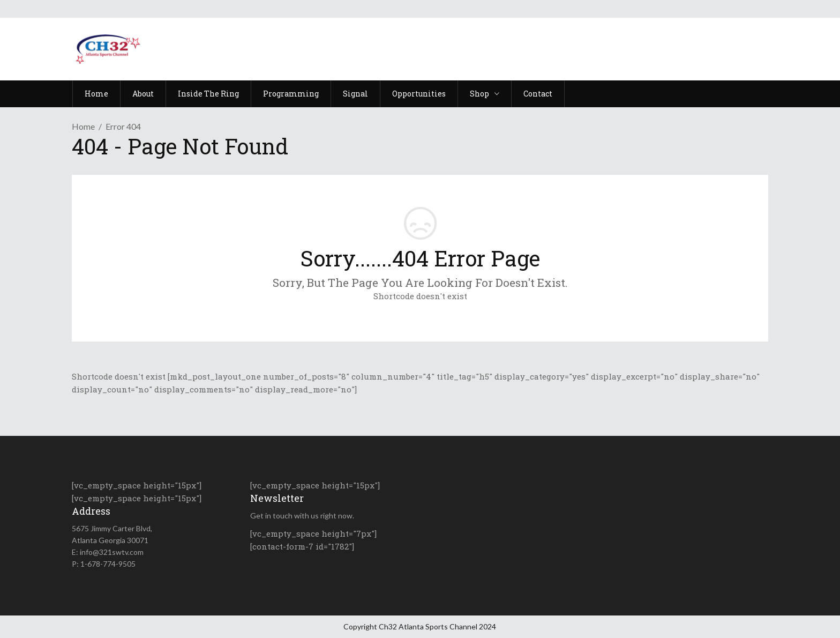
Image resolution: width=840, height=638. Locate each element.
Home (83, 126)
